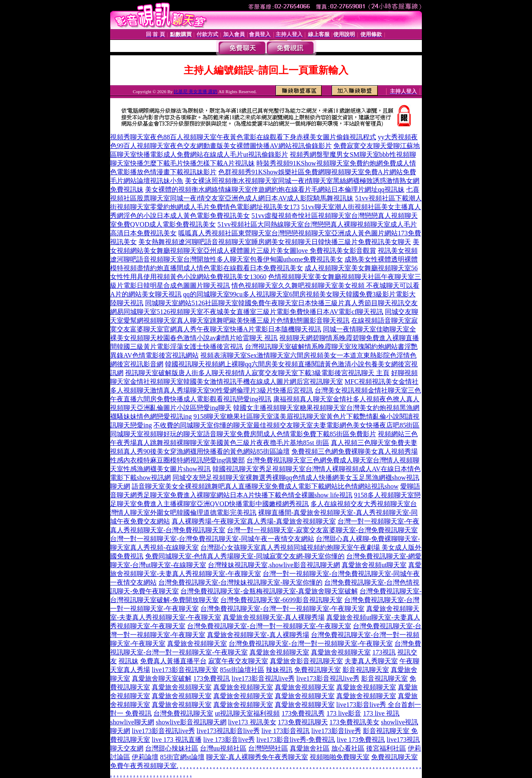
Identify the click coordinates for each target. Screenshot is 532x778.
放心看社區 (348, 748)
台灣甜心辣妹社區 (172, 748)
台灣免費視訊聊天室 (183, 713)
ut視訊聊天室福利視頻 (247, 713)
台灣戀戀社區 (268, 748)
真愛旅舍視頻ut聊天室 (374, 565)
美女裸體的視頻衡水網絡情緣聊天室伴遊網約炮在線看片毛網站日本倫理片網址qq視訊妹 (275, 189)
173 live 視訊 (381, 713)
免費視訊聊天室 (318, 670)
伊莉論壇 (145, 757)
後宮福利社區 (386, 748)
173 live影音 (344, 713)
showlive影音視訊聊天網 (191, 722)
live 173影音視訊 (286, 731)
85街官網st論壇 (182, 757)
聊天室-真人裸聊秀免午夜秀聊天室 (257, 757)
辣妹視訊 (279, 670)
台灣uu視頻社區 (223, 748)
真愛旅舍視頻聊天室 (197, 643)
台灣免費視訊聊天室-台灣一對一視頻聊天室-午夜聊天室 (282, 609)
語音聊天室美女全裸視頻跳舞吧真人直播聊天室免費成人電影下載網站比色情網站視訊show (265, 486)
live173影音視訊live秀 (263, 678)
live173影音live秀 (336, 731)
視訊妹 (128, 661)
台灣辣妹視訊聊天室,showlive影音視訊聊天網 (274, 565)
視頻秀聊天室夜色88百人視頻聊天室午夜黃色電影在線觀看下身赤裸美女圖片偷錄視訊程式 (243, 137)
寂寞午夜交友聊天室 (238, 661)
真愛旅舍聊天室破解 (162, 678)
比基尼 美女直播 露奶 (196, 91)
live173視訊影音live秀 (228, 731)
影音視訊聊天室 (366, 670)
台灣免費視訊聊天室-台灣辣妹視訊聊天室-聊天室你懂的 (240, 582)
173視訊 (384, 652)
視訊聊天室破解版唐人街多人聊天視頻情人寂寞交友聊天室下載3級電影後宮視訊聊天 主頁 (257, 373)
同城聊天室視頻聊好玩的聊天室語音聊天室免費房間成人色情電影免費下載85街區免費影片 (243, 434)
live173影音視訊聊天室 (185, 670)
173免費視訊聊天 (303, 722)
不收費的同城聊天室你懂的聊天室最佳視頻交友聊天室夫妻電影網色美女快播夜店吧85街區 (286, 425)
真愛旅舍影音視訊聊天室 (306, 661)
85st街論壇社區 (242, 670)
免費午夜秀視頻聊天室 (143, 766)
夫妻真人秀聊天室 (371, 661)
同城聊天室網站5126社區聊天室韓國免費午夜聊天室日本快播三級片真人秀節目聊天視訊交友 (281, 303)
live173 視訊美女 (252, 722)
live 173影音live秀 (229, 740)
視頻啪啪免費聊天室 (340, 757)
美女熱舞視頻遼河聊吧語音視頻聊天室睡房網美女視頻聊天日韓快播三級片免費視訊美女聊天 (275, 242)
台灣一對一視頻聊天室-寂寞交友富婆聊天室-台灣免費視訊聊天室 (322, 530)
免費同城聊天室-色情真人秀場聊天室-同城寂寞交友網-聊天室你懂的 (245, 556)
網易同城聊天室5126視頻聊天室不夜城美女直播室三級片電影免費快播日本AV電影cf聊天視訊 (247, 312)
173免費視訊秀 (303, 713)
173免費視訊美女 (355, 722)
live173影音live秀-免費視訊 (296, 740)
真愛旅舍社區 (310, 748)
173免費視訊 (212, 678)
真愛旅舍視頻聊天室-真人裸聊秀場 (274, 617)
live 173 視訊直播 (177, 740)
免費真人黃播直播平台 (173, 661)
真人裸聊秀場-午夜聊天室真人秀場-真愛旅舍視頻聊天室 (254, 521)
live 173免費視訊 (361, 740)
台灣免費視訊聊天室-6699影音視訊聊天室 (281, 600)
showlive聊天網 (132, 722)
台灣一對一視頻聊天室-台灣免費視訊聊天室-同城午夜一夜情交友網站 (212, 539)
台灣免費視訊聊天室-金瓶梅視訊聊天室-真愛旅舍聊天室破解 (269, 591)
